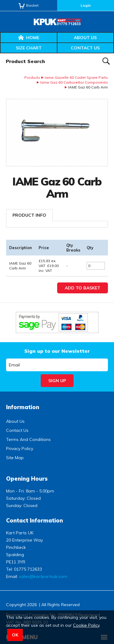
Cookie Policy (86, 625)
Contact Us (85, 48)
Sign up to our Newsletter (57, 351)
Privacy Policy (20, 449)
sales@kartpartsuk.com (43, 576)
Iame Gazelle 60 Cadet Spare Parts (76, 77)
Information (23, 407)
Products (32, 77)
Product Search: (0, 53)
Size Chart (29, 48)
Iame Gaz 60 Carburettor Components (74, 82)
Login (86, 5)
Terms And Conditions (28, 439)
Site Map (15, 458)
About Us (85, 38)
